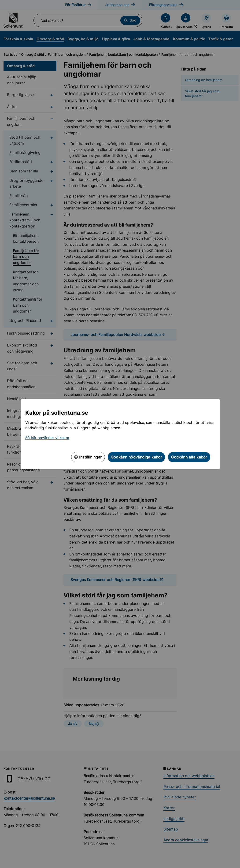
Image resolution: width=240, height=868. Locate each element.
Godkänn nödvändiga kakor (137, 457)
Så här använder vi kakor (47, 438)
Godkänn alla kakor (189, 457)
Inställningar (88, 457)
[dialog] (120, 434)
